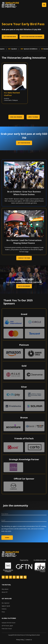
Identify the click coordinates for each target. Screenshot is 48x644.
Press (3, 612)
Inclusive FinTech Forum (9, 623)
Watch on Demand (24, 286)
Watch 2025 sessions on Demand (32, 37)
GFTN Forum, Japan (7, 626)
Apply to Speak (33, 117)
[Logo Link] (3, 577)
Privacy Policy (20, 640)
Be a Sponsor (6, 603)
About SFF (5, 592)
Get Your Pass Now (10, 37)
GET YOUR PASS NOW (24, 143)
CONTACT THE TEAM (24, 258)
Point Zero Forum (7, 629)
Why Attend (5, 589)
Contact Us (29, 640)
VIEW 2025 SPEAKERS (16, 117)
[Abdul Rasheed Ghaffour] (8, 73)
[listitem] (24, 635)
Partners (4, 609)
